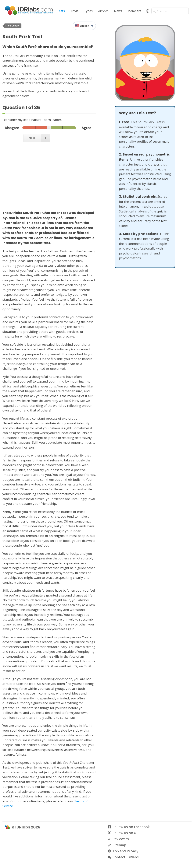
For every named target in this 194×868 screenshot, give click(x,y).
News (118, 11)
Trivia (74, 11)
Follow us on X (124, 833)
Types (88, 11)
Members (134, 11)
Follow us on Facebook (131, 827)
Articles (103, 11)
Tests (61, 11)
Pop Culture (13, 26)
